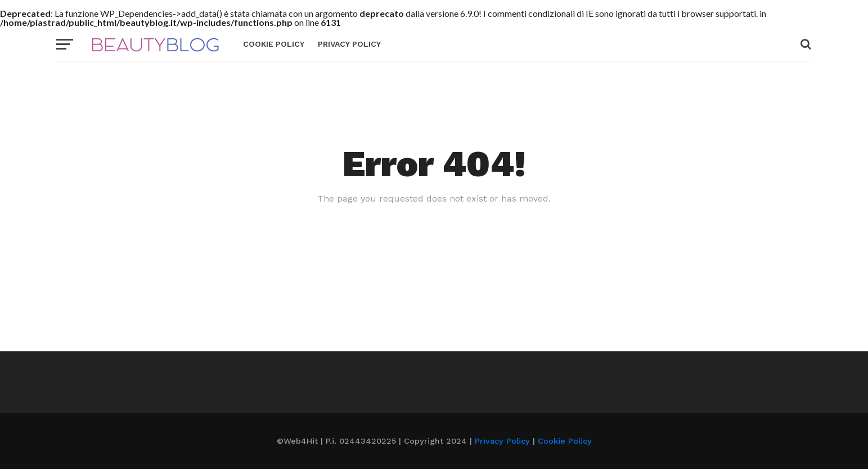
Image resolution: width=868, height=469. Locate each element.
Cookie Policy (274, 44)
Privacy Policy (349, 44)
